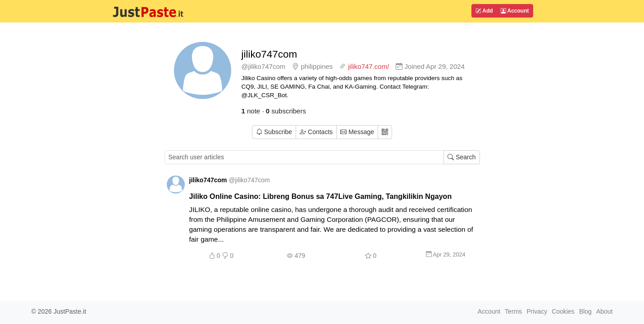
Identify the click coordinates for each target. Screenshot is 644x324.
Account (515, 11)
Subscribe (274, 132)
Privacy (537, 311)
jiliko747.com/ (369, 66)
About (605, 311)
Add (484, 11)
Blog (585, 311)
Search (461, 157)
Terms (513, 311)
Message (357, 132)
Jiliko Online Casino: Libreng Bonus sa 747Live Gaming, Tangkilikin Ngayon (321, 196)
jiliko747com (269, 54)
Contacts (316, 132)
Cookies (563, 311)
